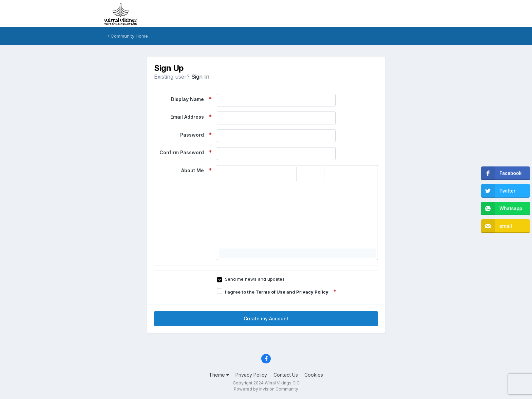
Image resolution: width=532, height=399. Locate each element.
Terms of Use (270, 292)
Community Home (128, 36)
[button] (225, 174)
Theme (219, 375)
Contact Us (286, 375)
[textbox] (297, 215)
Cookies (314, 375)
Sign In (200, 77)
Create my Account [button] (266, 318)
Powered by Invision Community (266, 389)
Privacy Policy (312, 292)
